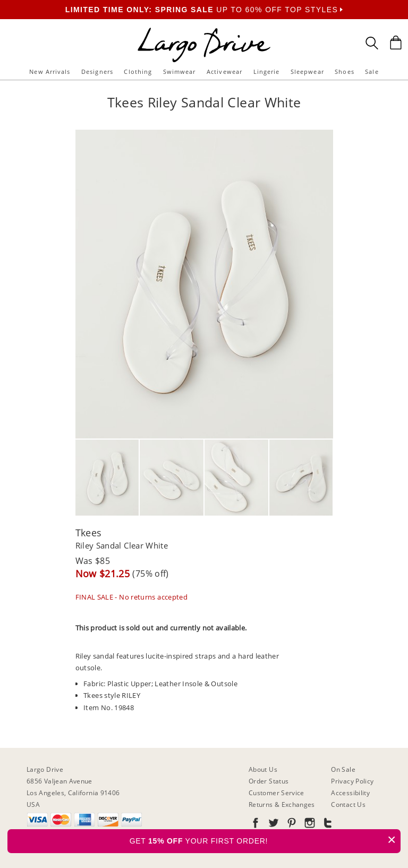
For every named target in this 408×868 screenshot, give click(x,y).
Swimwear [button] (180, 71)
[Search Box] (372, 43)
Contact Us (348, 804)
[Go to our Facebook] (256, 825)
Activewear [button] (224, 71)
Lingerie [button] (267, 71)
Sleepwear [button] (307, 71)
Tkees (89, 533)
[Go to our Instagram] (309, 825)
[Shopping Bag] (396, 43)
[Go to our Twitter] (273, 825)
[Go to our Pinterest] (291, 825)
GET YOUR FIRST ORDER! (265, 840)
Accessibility (350, 793)
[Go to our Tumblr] (327, 825)
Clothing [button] (138, 71)
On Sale (343, 769)
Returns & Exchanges (282, 804)
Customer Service (277, 793)
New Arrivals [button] (50, 71)
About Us (263, 769)
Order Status (269, 781)
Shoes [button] (345, 71)
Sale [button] (372, 71)
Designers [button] (97, 71)
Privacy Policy (352, 781)
